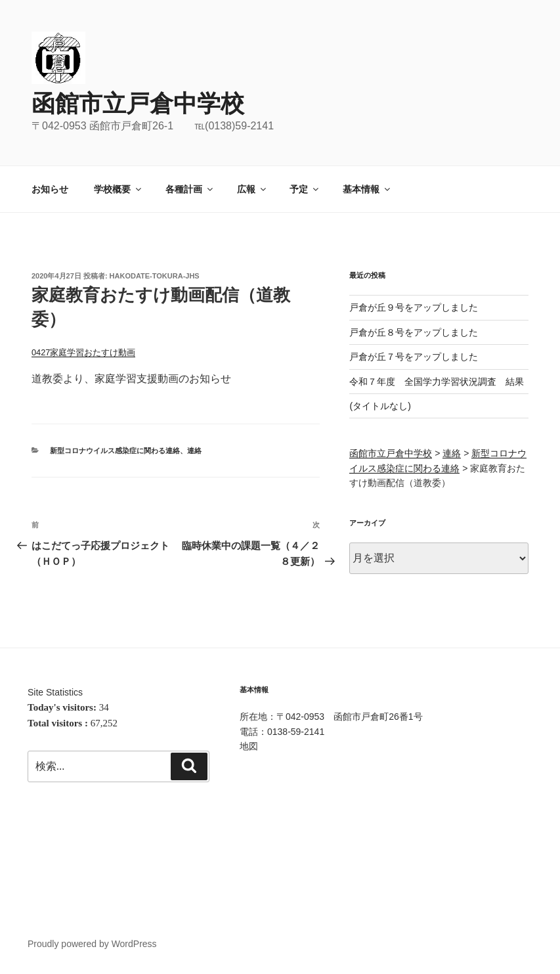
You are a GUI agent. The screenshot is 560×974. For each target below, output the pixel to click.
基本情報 (367, 189)
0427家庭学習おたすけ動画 (83, 352)
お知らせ (50, 189)
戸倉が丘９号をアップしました (414, 307)
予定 (305, 189)
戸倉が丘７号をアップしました (414, 357)
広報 (252, 189)
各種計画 (190, 189)
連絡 (194, 451)
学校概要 (118, 189)
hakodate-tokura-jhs (155, 276)
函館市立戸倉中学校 (138, 103)
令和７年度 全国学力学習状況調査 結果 (437, 382)
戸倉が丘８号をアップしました (414, 332)
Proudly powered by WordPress (92, 944)
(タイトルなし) (380, 406)
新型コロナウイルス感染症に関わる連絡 (115, 451)
